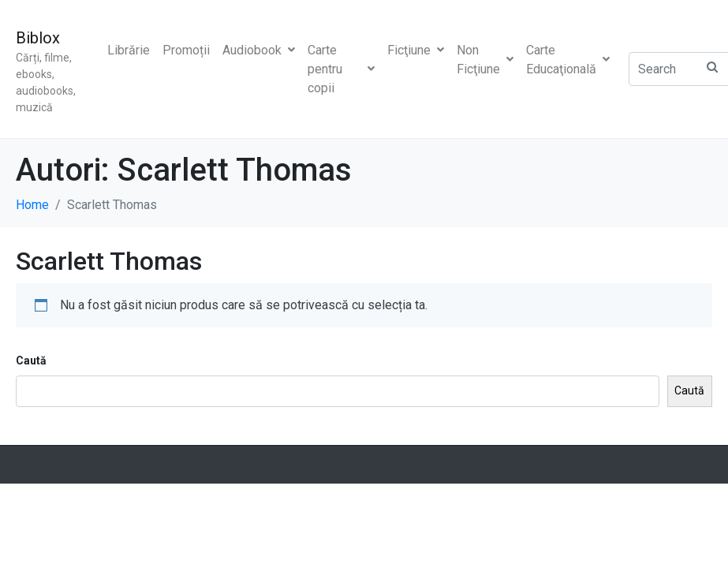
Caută (31, 361)
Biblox (38, 38)
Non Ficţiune (485, 60)
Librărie (129, 50)
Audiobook (259, 50)
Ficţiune (416, 50)
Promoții (186, 50)
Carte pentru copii (341, 69)
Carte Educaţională (568, 60)
